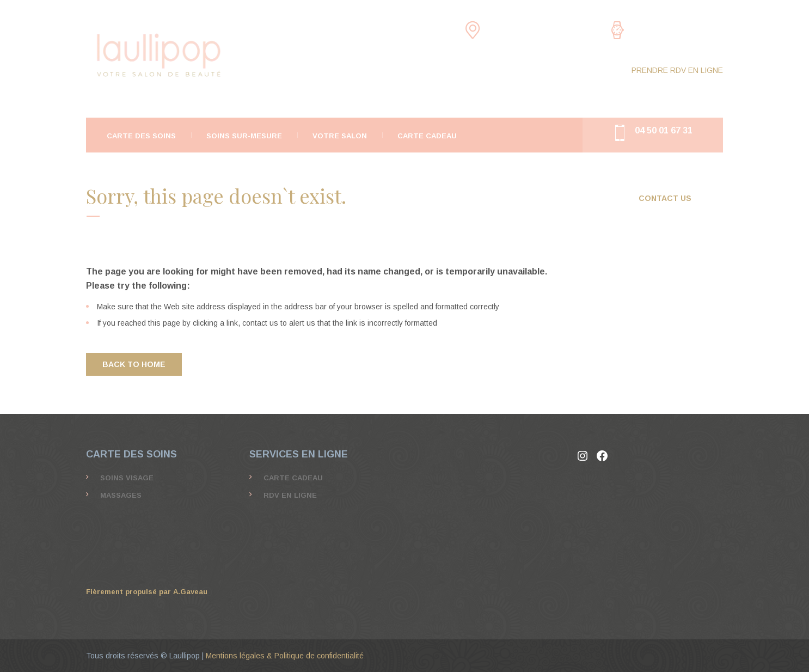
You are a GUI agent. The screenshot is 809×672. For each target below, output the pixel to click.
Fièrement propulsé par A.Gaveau (147, 592)
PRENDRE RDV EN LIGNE (677, 70)
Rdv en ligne (290, 495)
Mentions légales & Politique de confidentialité (285, 656)
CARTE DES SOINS (141, 136)
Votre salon (340, 136)
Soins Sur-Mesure (244, 136)
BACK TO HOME (134, 364)
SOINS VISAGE (127, 478)
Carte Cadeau (427, 136)
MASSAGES (121, 495)
